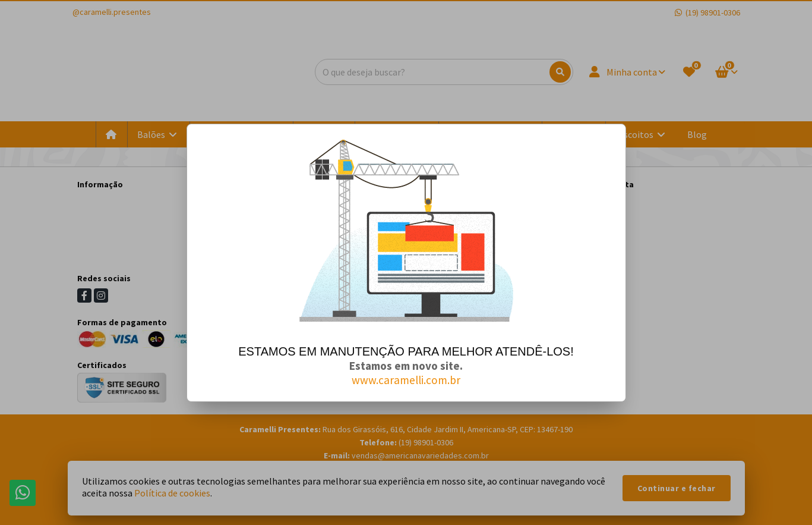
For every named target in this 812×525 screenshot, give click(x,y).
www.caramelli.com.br (406, 380)
